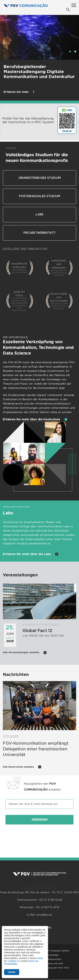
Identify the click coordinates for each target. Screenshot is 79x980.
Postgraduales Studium (39, 196)
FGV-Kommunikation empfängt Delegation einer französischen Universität (36, 749)
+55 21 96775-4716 (47, 907)
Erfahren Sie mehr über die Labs (31, 554)
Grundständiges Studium (40, 178)
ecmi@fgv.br (44, 915)
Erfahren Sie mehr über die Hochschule (35, 419)
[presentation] (39, 837)
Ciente (12, 972)
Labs (39, 215)
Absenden (39, 820)
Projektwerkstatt (40, 233)
